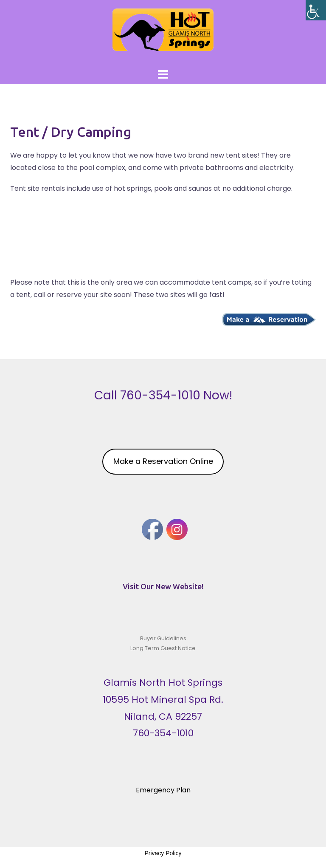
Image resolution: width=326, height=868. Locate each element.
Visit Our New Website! (163, 586)
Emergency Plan (163, 790)
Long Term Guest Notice (163, 648)
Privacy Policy (163, 853)
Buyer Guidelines (163, 638)
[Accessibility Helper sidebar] (316, 10)
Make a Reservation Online (163, 461)
